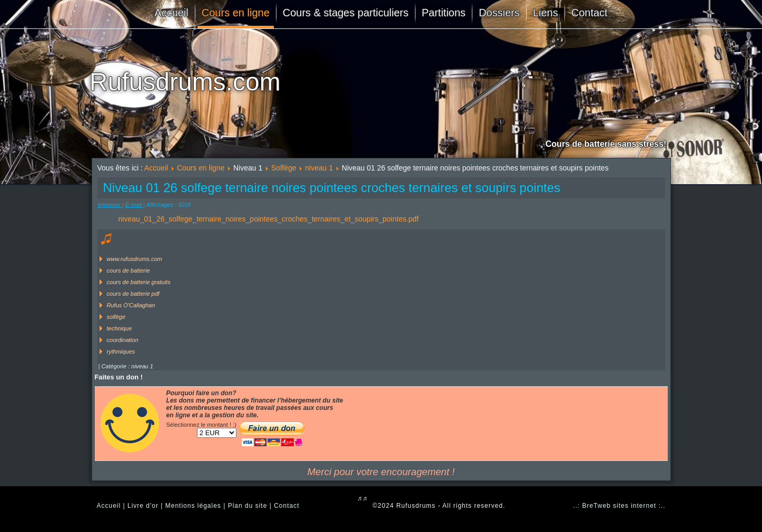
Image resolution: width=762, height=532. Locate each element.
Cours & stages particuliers (346, 13)
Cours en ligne (236, 13)
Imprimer (110, 205)
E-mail (134, 205)
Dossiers (499, 13)
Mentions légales (193, 506)
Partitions (444, 13)
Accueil (171, 13)
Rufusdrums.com (185, 82)
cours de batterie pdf (133, 294)
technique (120, 328)
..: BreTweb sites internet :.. (619, 506)
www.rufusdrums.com (135, 259)
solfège (116, 317)
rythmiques (121, 352)
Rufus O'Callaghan (131, 305)
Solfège (284, 168)
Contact (590, 13)
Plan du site (248, 506)
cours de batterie (128, 270)
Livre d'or (143, 506)
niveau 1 (319, 168)
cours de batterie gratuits (139, 282)
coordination (123, 340)
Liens (546, 13)
